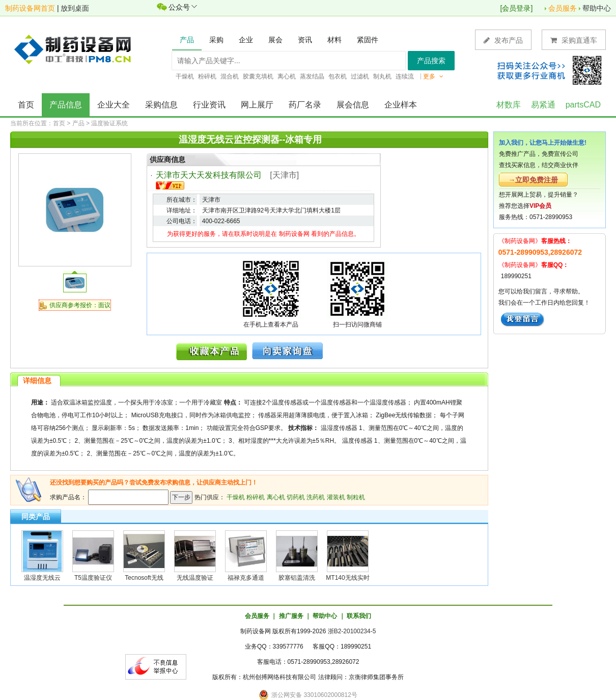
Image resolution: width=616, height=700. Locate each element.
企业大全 (114, 105)
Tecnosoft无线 (144, 578)
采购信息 (161, 105)
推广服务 (291, 616)
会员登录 (516, 8)
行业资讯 (209, 105)
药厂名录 (305, 105)
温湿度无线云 (42, 578)
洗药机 (316, 497)
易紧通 (543, 105)
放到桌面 (75, 8)
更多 (433, 76)
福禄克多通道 (246, 578)
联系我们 (359, 616)
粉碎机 (256, 497)
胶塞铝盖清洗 (297, 578)
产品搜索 (431, 61)
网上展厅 (257, 105)
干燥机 (236, 497)
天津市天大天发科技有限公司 (209, 175)
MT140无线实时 (347, 578)
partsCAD (583, 105)
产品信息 (66, 105)
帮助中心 (597, 8)
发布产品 (503, 40)
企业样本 (401, 105)
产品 (78, 123)
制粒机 (356, 497)
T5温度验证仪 (93, 578)
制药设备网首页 (30, 8)
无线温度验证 (195, 578)
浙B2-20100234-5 (352, 631)
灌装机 (336, 497)
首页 (26, 105)
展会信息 (353, 105)
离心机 (276, 497)
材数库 (509, 105)
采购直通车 (574, 40)
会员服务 (563, 8)
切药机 (296, 497)
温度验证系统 (109, 123)
